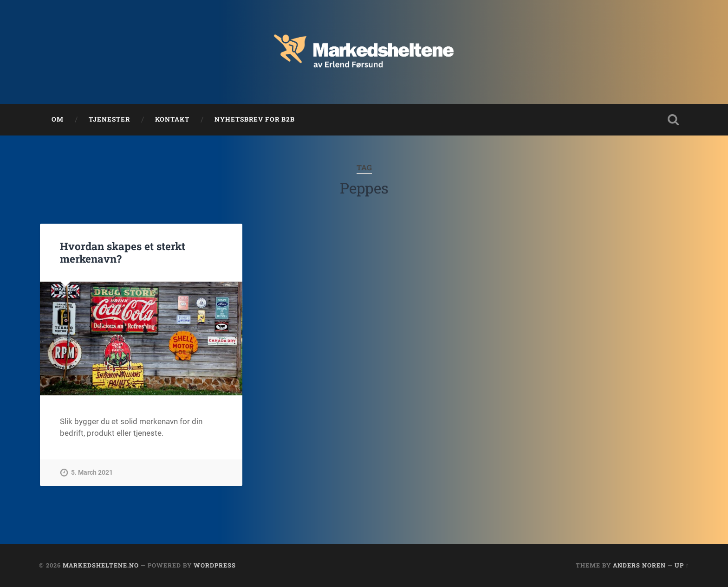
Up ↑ (682, 565)
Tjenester (109, 119)
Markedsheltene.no (101, 565)
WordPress (215, 565)
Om (58, 119)
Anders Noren (639, 565)
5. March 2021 (92, 473)
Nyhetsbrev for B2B (255, 119)
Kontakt (172, 119)
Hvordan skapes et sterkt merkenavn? (123, 252)
